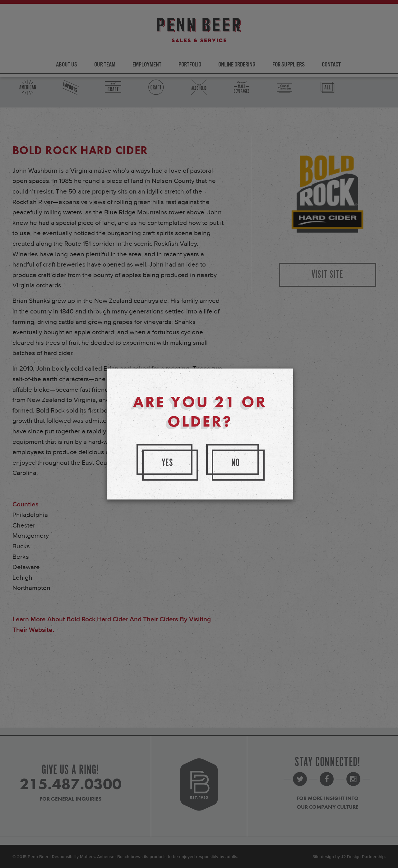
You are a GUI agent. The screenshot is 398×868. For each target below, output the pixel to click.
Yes (168, 463)
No (236, 463)
